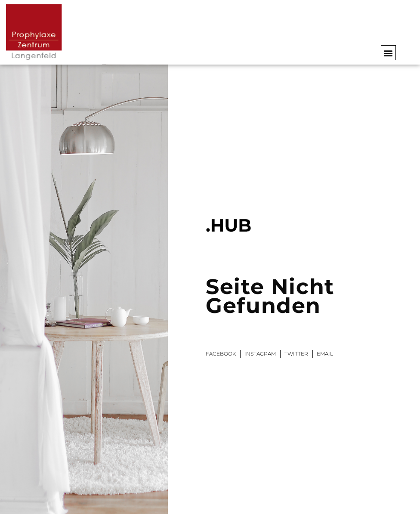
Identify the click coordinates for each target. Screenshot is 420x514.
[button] (388, 53)
